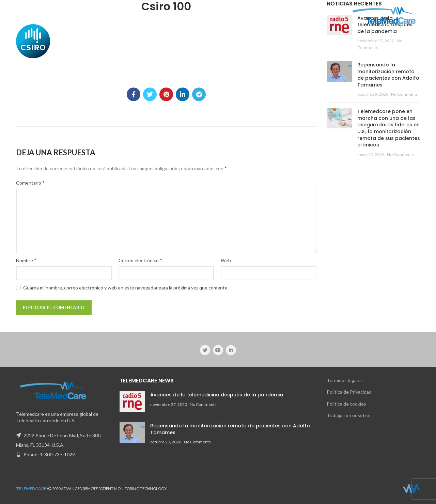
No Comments (404, 94)
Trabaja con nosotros (349, 415)
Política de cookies (346, 404)
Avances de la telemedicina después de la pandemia (217, 395)
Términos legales (345, 380)
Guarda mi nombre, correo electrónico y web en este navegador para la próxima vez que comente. (126, 288)
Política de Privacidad (349, 392)
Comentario (30, 182)
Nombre (26, 260)
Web (226, 260)
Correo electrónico (140, 260)
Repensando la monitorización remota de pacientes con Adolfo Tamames (388, 75)
